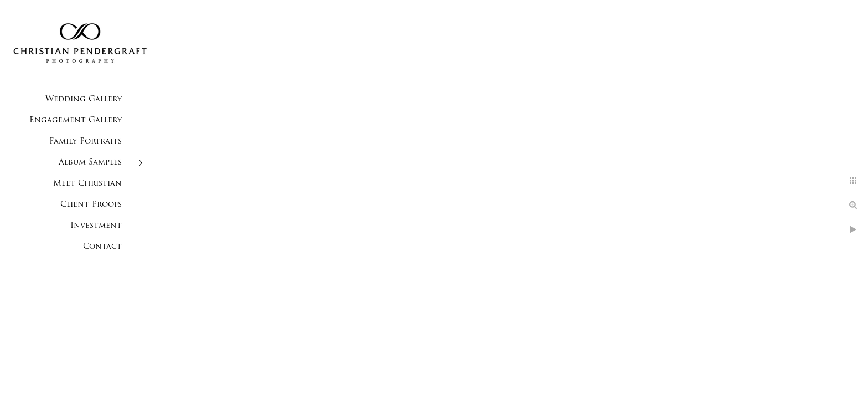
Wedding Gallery (84, 99)
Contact (102, 247)
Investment (96, 226)
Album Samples (90, 163)
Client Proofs (91, 205)
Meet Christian (87, 184)
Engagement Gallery (76, 121)
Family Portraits (86, 142)
